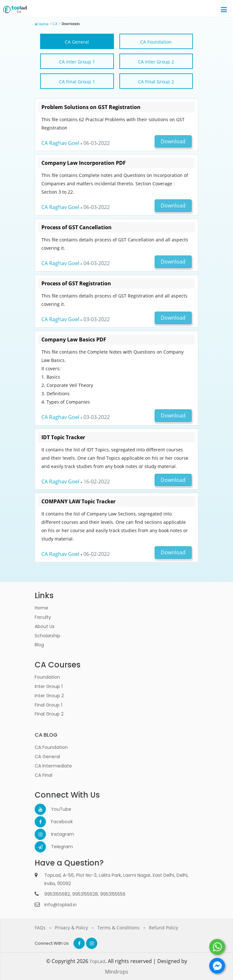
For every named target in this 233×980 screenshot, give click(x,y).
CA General (77, 42)
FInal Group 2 (49, 714)
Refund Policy (164, 927)
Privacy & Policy (71, 927)
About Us (45, 626)
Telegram (57, 847)
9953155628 (85, 894)
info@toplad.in (60, 904)
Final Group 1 (48, 705)
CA (55, 24)
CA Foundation (156, 42)
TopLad (97, 961)
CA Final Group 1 (77, 81)
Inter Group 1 (49, 686)
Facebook (57, 822)
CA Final (43, 775)
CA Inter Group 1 (77, 61)
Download (173, 141)
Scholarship (47, 635)
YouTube (57, 809)
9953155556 (113, 894)
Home (43, 24)
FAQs (40, 927)
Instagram (57, 834)
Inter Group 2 (49, 695)
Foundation (47, 677)
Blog (39, 645)
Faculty (43, 617)
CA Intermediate (53, 766)
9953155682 (57, 894)
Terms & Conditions (118, 927)
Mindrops (117, 971)
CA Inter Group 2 (156, 61)
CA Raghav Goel (60, 143)
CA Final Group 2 (156, 81)
